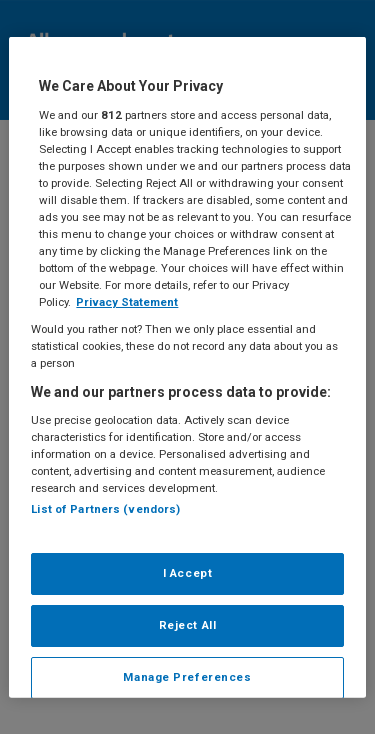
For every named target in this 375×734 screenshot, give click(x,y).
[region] (187, 367)
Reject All (188, 624)
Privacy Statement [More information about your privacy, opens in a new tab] (127, 302)
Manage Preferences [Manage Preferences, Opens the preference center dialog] (187, 676)
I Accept (188, 573)
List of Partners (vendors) (105, 509)
